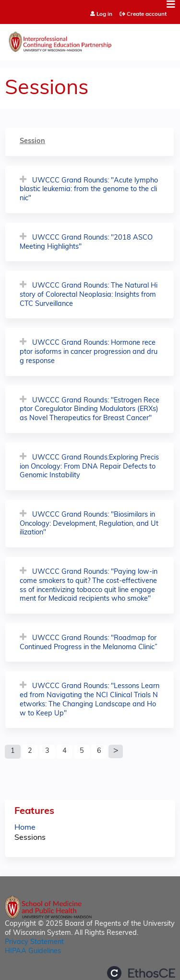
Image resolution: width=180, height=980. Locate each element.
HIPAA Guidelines (33, 951)
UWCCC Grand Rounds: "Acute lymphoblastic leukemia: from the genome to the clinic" (89, 190)
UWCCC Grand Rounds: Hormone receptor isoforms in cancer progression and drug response (89, 352)
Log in (104, 15)
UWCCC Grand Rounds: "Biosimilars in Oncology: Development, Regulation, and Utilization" (89, 524)
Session (32, 141)
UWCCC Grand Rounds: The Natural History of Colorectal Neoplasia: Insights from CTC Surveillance (89, 295)
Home (25, 828)
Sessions (30, 838)
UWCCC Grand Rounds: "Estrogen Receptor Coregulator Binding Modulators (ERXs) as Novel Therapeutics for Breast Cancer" (90, 410)
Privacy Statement (34, 942)
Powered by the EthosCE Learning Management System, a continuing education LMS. (141, 973)
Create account (147, 14)
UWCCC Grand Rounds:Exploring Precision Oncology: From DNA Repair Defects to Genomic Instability (89, 467)
